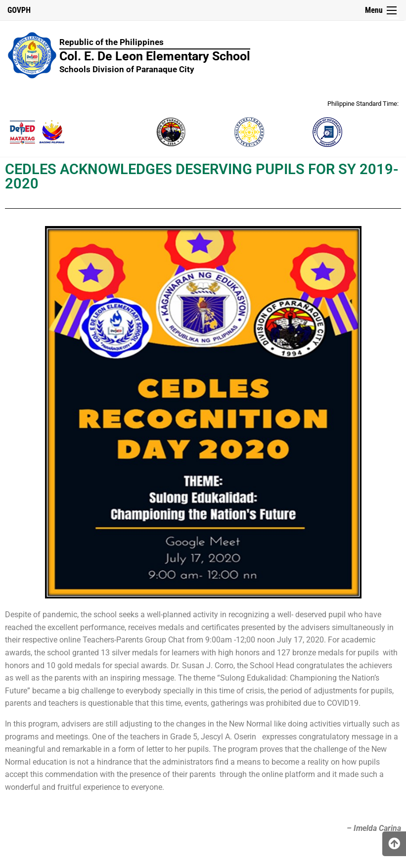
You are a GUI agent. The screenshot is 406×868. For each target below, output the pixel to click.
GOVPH (19, 10)
